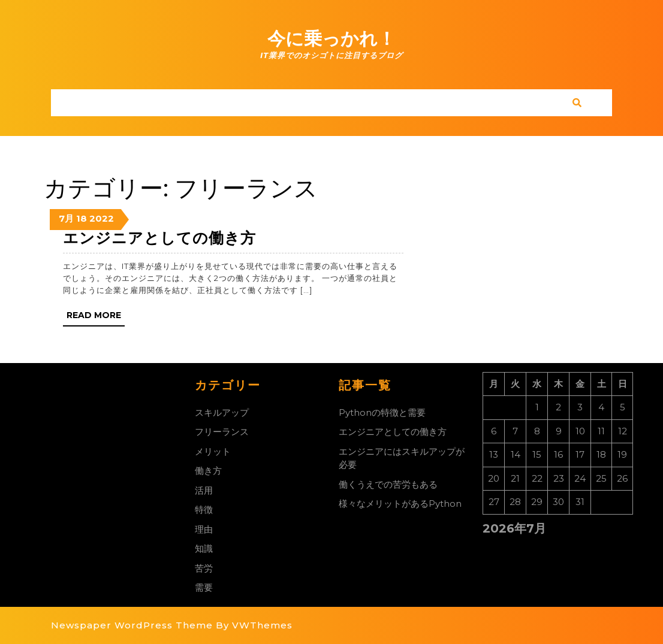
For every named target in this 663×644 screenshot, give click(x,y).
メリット (213, 451)
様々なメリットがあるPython (400, 504)
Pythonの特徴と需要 (382, 412)
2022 (102, 218)
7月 (66, 218)
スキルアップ (222, 412)
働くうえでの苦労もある (388, 484)
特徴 (204, 510)
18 (82, 218)
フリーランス (222, 432)
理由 (204, 529)
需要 (204, 587)
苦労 (204, 568)
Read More (96, 318)
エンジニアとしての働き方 (159, 238)
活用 (204, 490)
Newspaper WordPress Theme (132, 625)
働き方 (208, 471)
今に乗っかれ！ (332, 39)
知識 (204, 548)
